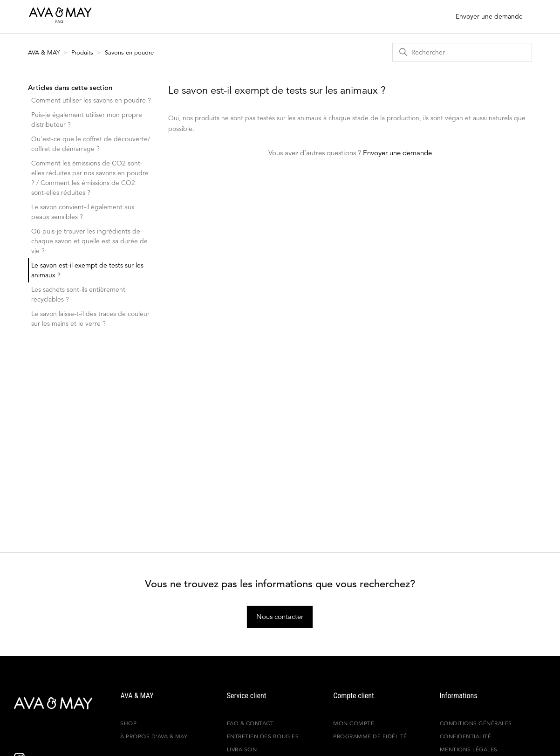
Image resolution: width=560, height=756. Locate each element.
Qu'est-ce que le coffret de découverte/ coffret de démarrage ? (91, 144)
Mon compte (354, 723)
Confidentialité (466, 736)
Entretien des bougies (263, 736)
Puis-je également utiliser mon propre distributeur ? (87, 120)
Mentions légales (469, 749)
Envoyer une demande (489, 16)
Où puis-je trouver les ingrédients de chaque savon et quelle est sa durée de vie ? (89, 241)
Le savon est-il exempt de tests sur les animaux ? (87, 270)
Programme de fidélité (370, 736)
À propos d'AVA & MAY (154, 736)
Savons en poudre (129, 52)
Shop (128, 723)
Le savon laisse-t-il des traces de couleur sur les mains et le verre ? (90, 319)
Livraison (242, 749)
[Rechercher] (462, 52)
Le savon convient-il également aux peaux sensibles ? (83, 212)
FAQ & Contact (250, 723)
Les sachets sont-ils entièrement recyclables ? (78, 294)
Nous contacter (280, 616)
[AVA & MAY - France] (44, 703)
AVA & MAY (45, 52)
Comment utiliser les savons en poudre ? (91, 100)
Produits (82, 52)
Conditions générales (476, 723)
